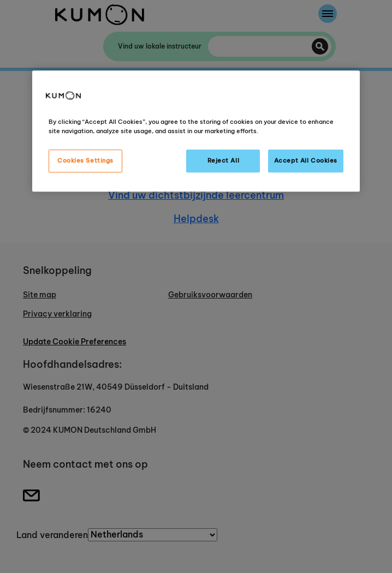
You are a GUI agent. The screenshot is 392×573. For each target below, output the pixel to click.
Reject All (224, 160)
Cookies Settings (85, 160)
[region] (196, 131)
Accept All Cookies (306, 160)
